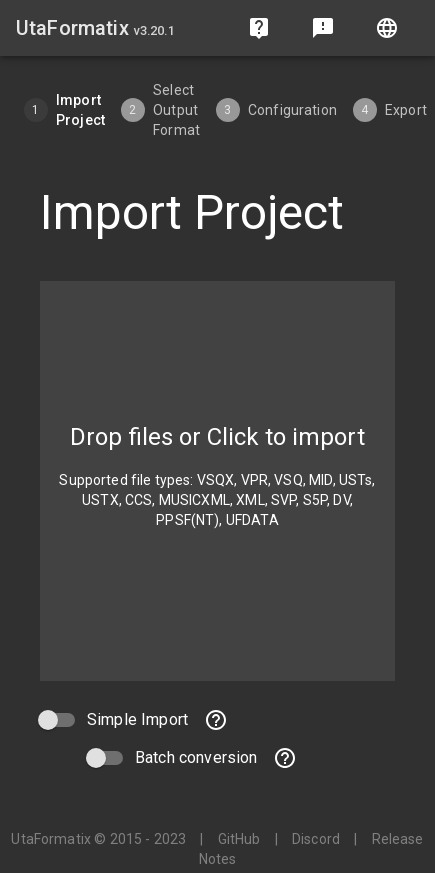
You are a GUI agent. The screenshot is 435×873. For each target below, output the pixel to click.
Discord (316, 839)
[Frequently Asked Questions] (259, 28)
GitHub (239, 839)
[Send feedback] (323, 28)
